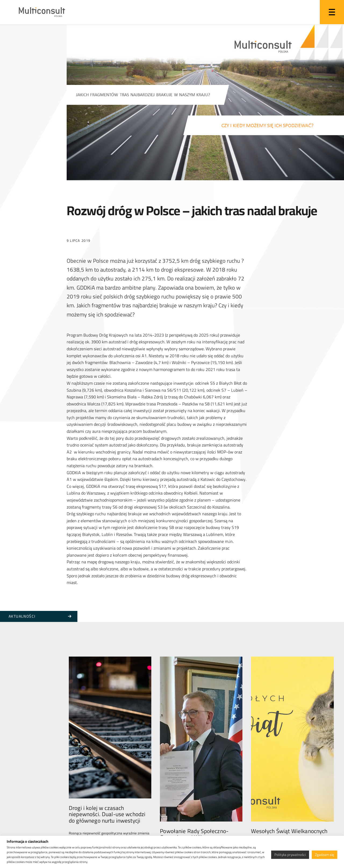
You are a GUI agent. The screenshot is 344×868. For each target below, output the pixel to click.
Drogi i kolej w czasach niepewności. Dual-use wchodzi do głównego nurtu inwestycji (107, 747)
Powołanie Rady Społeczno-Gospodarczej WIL (194, 744)
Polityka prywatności (290, 855)
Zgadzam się (325, 855)
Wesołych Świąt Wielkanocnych (289, 741)
